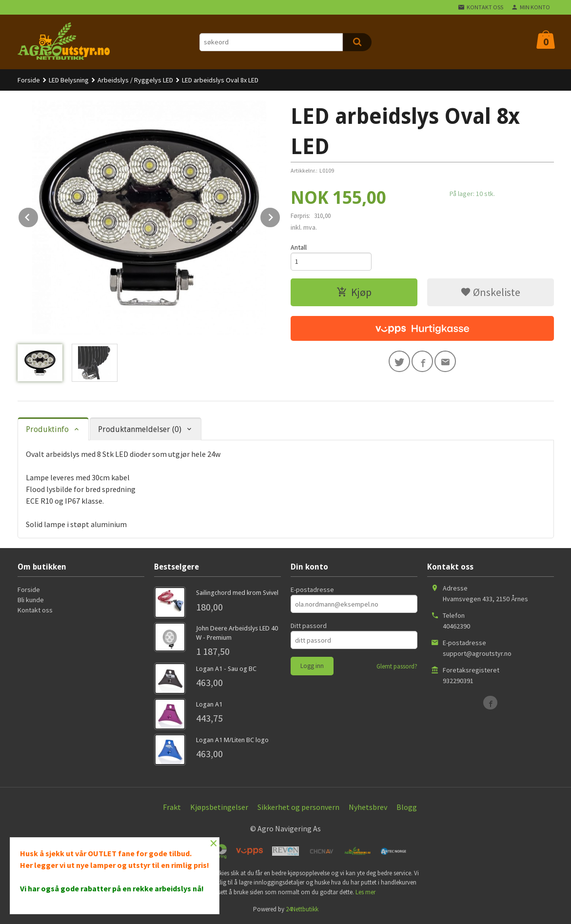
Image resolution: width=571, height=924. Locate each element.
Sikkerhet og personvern (298, 807)
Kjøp (354, 292)
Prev (39, 216)
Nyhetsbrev (368, 807)
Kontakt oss (35, 610)
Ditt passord (309, 626)
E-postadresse (312, 590)
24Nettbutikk (302, 909)
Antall (299, 247)
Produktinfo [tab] (47, 429)
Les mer (365, 892)
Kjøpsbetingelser (219, 807)
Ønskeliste (490, 292)
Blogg (407, 807)
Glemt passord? (397, 666)
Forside (29, 80)
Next (280, 216)
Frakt (172, 807)
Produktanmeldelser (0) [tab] (140, 429)
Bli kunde (31, 600)
